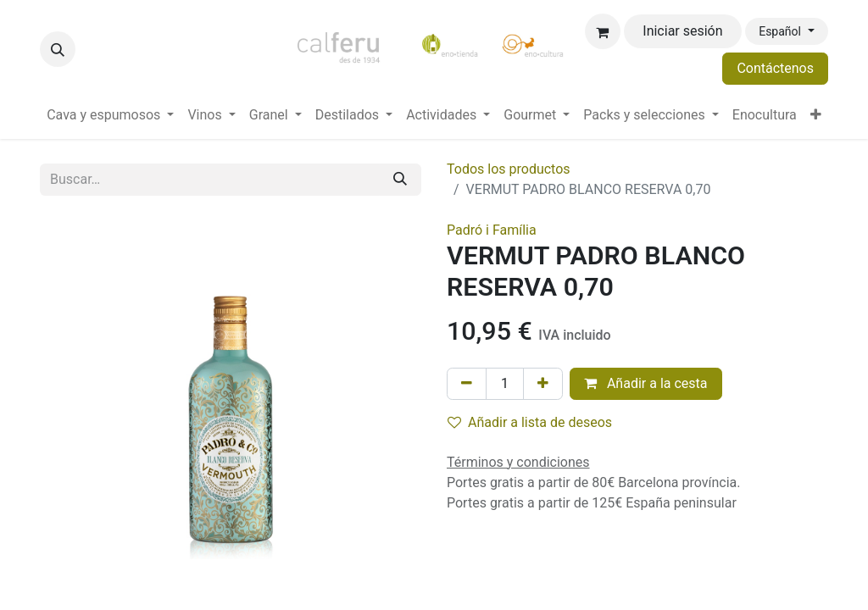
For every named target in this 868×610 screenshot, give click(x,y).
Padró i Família (492, 230)
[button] (58, 49)
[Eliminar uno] (467, 384)
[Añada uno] (543, 384)
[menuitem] (110, 115)
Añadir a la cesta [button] (646, 383)
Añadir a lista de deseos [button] (530, 422)
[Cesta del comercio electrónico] (603, 31)
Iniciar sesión (682, 31)
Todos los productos (509, 169)
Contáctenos (775, 68)
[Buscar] (400, 180)
